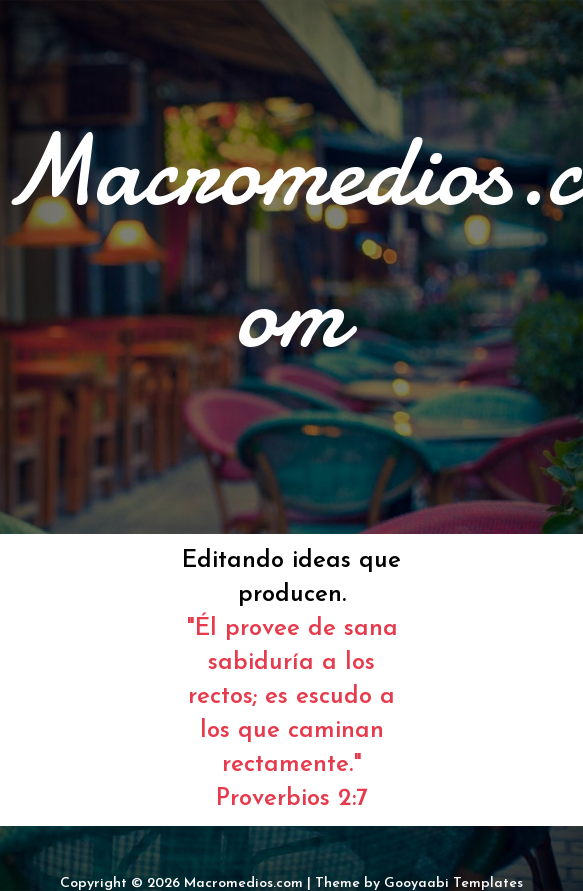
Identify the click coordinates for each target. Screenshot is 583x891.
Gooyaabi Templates (453, 883)
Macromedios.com (243, 883)
